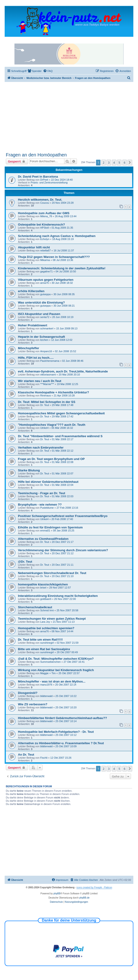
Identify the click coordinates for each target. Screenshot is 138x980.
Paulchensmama (50, 361)
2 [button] (104, 162)
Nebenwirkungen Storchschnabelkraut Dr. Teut (52, 573)
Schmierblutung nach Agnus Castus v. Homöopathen (57, 236)
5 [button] (119, 162)
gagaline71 (46, 271)
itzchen (44, 340)
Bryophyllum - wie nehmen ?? (40, 505)
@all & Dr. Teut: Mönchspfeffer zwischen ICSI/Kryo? (56, 659)
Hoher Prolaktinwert (33, 325)
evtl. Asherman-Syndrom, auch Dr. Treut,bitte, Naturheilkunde (63, 371)
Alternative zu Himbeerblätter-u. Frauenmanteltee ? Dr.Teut (61, 743)
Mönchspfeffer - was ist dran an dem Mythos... (52, 681)
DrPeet (44, 180)
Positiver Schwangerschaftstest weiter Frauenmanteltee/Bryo (63, 516)
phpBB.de (84, 898)
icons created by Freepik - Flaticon (94, 887)
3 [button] (109, 162)
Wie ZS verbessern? (33, 704)
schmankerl (47, 328)
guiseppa (45, 294)
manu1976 (46, 685)
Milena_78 (46, 216)
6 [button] (125, 162)
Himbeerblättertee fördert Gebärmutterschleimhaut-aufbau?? (62, 718)
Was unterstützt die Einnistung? (41, 302)
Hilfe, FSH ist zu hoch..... (36, 358)
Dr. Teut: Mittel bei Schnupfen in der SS (47, 402)
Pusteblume (47, 508)
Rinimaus (45, 395)
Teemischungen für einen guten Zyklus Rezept (52, 619)
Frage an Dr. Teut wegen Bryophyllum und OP (51, 459)
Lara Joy (45, 622)
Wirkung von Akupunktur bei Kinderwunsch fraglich (56, 670)
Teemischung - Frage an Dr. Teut (42, 493)
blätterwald (46, 696)
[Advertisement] (72, 117)
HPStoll (44, 228)
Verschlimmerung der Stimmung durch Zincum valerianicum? (63, 550)
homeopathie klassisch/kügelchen (43, 584)
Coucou (45, 203)
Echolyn (45, 239)
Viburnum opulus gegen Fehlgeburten (46, 280)
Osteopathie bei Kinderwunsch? (41, 225)
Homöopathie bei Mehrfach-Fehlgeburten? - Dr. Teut (56, 732)
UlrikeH (44, 428)
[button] (130, 162)
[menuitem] (35, 71)
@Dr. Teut (25, 562)
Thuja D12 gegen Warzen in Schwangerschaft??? (54, 257)
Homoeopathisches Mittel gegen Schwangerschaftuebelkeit (61, 413)
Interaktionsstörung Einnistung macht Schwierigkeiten (58, 596)
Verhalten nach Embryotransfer (41, 448)
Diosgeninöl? (28, 693)
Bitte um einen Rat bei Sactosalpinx (44, 649)
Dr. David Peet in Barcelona (38, 177)
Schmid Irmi (47, 610)
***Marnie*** (47, 384)
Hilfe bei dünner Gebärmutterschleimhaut (48, 482)
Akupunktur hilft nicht (34, 247)
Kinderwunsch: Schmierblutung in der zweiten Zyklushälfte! (62, 268)
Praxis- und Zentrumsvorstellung (49, 182)
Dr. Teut (45, 405)
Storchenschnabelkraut (35, 607)
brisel (43, 588)
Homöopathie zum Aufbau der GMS (44, 213)
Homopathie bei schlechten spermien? (46, 628)
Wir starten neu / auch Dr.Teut (40, 381)
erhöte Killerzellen (31, 291)
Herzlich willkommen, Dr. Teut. (40, 200)
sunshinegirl (47, 643)
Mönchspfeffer (29, 348)
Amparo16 (46, 351)
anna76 (44, 283)
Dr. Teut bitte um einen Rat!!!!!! (40, 640)
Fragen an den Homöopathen (36, 155)
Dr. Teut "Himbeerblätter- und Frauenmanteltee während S (60, 436)
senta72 (45, 317)
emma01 (45, 531)
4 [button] (114, 162)
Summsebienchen (50, 662)
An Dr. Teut (26, 755)
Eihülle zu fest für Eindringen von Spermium (50, 527)
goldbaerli (46, 599)
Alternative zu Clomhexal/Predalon (43, 539)
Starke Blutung (29, 470)
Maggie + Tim (48, 673)
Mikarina (45, 260)
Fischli (44, 758)
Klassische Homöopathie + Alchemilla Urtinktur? (53, 392)
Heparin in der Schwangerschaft (41, 337)
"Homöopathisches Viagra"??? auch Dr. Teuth (52, 425)
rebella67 (45, 250)
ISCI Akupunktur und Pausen (39, 314)
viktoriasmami (48, 375)
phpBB (57, 894)
